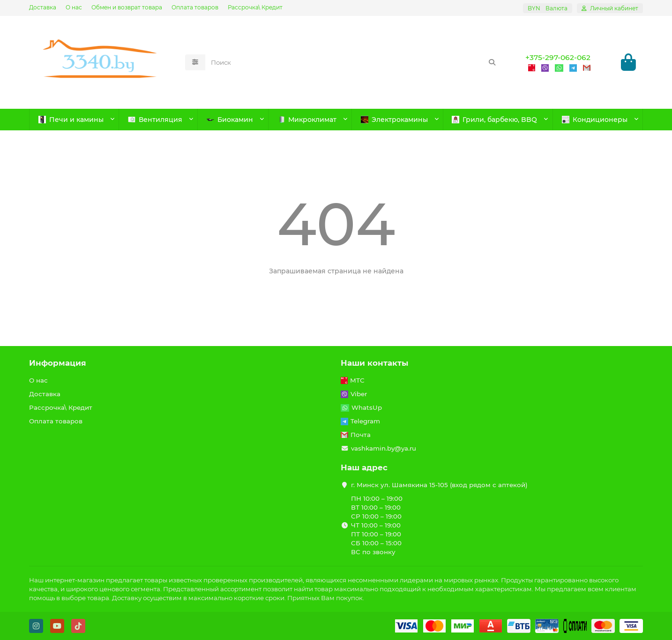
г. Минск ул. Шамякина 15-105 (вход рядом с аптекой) (439, 485)
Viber (359, 394)
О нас (74, 7)
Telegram (365, 421)
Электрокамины (394, 120)
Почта (361, 435)
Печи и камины (71, 120)
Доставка (43, 7)
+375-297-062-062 (558, 57)
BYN (548, 8)
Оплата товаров (195, 7)
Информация (58, 363)
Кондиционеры (595, 120)
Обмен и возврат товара (127, 7)
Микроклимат (307, 120)
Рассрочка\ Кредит (255, 7)
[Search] (354, 62)
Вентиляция (155, 120)
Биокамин (230, 120)
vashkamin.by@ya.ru (384, 448)
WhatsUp (367, 407)
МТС (357, 380)
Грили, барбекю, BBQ (494, 120)
